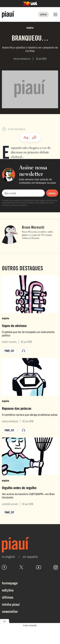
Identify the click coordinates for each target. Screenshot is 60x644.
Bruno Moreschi (33, 227)
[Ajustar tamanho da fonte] (26, 137)
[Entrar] (44, 14)
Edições (8, 590)
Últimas (8, 597)
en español (30, 557)
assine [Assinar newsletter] (52, 193)
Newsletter (10, 611)
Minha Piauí (11, 604)
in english (8, 557)
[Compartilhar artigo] (34, 137)
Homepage (10, 583)
